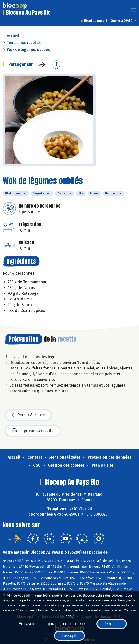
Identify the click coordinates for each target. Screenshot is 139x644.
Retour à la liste (28, 415)
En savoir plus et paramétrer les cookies (52, 624)
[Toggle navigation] (134, 12)
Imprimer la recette (33, 431)
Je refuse (112, 624)
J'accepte (69, 636)
